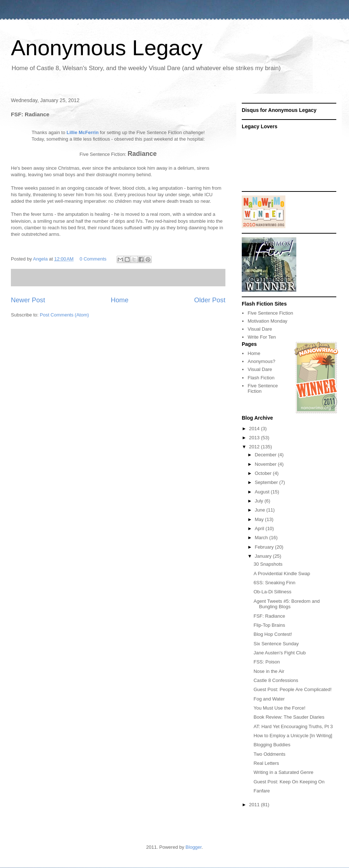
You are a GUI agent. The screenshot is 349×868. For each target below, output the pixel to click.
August (263, 492)
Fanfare (262, 791)
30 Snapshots (268, 564)
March (262, 538)
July (260, 501)
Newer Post (28, 300)
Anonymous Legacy (107, 48)
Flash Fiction (261, 378)
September (267, 482)
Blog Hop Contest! (273, 634)
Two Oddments (269, 754)
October (264, 473)
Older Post (210, 300)
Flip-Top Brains (269, 625)
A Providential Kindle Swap (282, 574)
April (260, 528)
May (260, 519)
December (266, 455)
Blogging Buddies (272, 745)
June (261, 510)
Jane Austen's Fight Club (279, 653)
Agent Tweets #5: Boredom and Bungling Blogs (286, 604)
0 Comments (93, 259)
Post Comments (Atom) (65, 315)
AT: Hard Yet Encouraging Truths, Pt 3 (293, 726)
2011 (255, 805)
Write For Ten (262, 337)
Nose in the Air (269, 671)
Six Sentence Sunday (276, 644)
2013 (255, 438)
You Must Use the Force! (279, 708)
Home (120, 300)
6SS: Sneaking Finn (274, 583)
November (266, 464)
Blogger (193, 847)
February (265, 547)
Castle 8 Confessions (276, 680)
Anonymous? (261, 361)
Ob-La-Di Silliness (272, 592)
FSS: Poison (266, 662)
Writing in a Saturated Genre (283, 772)
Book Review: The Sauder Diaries (289, 717)
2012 (255, 447)
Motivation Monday (267, 321)
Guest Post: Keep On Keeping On (289, 782)
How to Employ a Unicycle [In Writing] (293, 736)
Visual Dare (260, 329)
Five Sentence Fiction (270, 313)
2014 (255, 429)
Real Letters (266, 763)
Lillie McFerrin (82, 132)
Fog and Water (269, 699)
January (264, 556)
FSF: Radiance (269, 616)
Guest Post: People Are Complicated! (292, 689)
